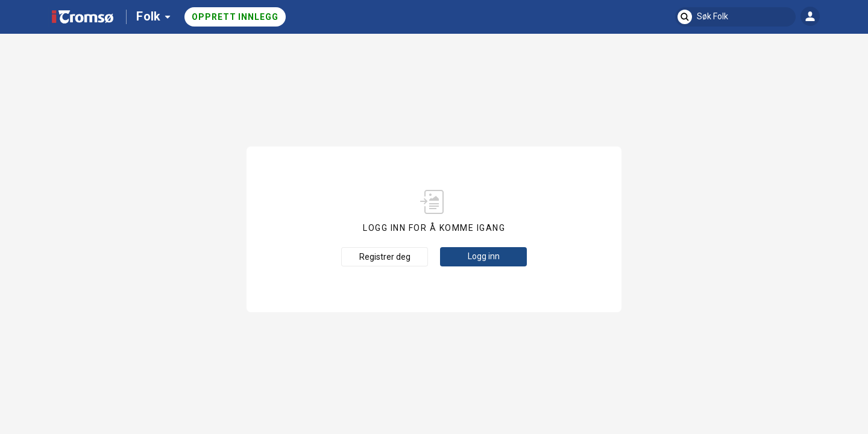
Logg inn (484, 256)
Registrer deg (385, 257)
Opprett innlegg (235, 17)
